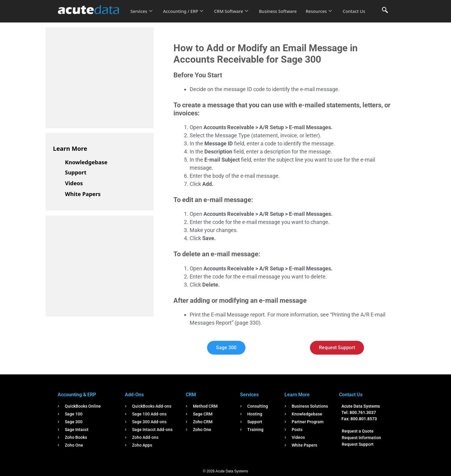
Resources (324, 7)
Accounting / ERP (185, 7)
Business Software (282, 7)
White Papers (83, 194)
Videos (74, 183)
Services (141, 7)
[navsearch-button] (385, 10)
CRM (191, 395)
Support (76, 172)
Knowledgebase (86, 162)
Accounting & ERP (77, 395)
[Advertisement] (98, 77)
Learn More (70, 149)
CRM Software (234, 7)
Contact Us (142, 15)
